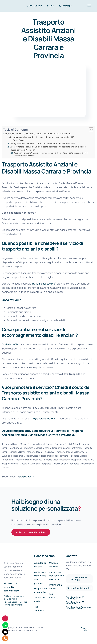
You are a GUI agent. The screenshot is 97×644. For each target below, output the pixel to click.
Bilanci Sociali (12, 602)
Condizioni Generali (14, 605)
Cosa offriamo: (19, 140)
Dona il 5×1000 (10, 599)
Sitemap (24, 602)
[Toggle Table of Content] (90, 129)
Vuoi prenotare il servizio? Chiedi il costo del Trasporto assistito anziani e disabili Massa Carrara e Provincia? (48, 148)
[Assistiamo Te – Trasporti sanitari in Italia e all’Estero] (11, 5)
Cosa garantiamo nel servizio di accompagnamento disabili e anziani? (43, 143)
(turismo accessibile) (44, 284)
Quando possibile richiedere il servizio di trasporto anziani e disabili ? (42, 137)
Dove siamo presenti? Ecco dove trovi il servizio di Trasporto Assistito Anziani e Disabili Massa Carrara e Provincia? (51, 154)
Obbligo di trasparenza (14, 596)
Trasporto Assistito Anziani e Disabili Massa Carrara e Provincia (38, 134)
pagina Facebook (29, 476)
